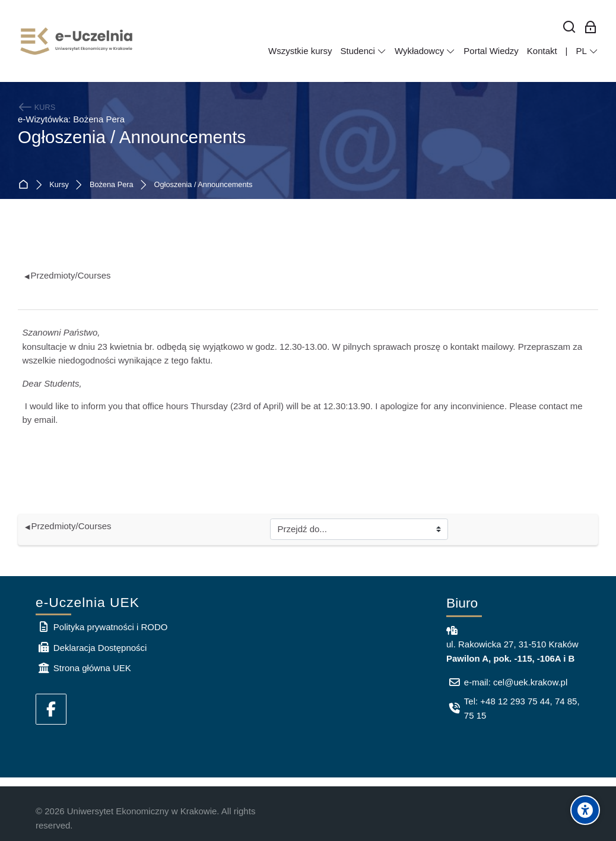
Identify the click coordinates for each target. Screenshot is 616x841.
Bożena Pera (112, 185)
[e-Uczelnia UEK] (77, 41)
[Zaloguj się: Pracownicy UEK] (591, 28)
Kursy (59, 185)
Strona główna (26, 185)
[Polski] (587, 51)
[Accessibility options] (585, 810)
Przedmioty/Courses (68, 275)
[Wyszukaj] (569, 28)
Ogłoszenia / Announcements (204, 185)
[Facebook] (51, 709)
